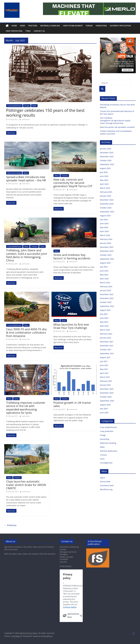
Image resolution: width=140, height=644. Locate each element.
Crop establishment (73, 26)
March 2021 (105, 377)
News (23, 26)
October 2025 (106, 160)
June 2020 (104, 413)
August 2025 (105, 168)
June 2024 (104, 223)
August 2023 (105, 263)
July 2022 (104, 314)
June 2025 (104, 176)
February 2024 (106, 239)
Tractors (33, 26)
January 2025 (106, 196)
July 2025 (104, 172)
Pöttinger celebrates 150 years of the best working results (45, 113)
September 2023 (107, 259)
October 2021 (106, 350)
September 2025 (107, 164)
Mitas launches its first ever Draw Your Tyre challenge (71, 326)
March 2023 (105, 283)
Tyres (28, 31)
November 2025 (107, 156)
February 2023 (106, 286)
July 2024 (104, 220)
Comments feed (107, 485)
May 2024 (104, 227)
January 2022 (106, 338)
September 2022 (107, 306)
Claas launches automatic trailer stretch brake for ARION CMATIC (26, 485)
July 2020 (104, 409)
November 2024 (107, 204)
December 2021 (107, 342)
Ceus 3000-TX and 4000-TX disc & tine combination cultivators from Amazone (27, 332)
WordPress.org (106, 489)
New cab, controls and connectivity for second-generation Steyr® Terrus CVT (73, 183)
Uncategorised (106, 463)
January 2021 (106, 385)
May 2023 (104, 275)
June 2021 (104, 365)
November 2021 (107, 346)
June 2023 (104, 271)
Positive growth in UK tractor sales (72, 404)
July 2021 (104, 361)
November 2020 (107, 393)
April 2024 (104, 231)
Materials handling (50, 26)
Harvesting (101, 26)
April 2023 (104, 279)
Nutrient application (120, 26)
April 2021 (104, 373)
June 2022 (104, 318)
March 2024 (105, 235)
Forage (89, 26)
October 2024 (106, 208)
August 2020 (105, 405)
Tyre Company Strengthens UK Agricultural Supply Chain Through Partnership (115, 121)
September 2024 (107, 212)
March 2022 (105, 330)
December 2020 (107, 389)
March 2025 (105, 188)
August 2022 (105, 310)
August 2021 (105, 357)
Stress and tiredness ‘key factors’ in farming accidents (72, 256)
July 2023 (104, 267)
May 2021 (104, 369)
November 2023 (107, 251)
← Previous (10, 525)
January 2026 (106, 149)
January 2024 (106, 243)
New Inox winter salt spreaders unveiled (117, 127)
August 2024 (105, 216)
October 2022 (106, 302)
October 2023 (106, 255)
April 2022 (104, 326)
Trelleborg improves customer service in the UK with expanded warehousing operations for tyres (26, 408)
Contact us (39, 31)
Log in (103, 478)
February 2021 (106, 381)
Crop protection (14, 31)
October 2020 (106, 397)
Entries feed (105, 482)
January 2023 (106, 290)
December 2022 (107, 294)
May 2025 (104, 180)
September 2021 (107, 353)
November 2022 (107, 298)
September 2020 (107, 401)
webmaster (26, 119)
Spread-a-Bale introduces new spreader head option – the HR (26, 179)
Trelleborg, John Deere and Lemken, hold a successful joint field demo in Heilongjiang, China (27, 255)
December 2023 (107, 247)
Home (14, 26)
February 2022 (106, 334)
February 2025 (106, 192)
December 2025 (107, 153)
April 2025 (104, 184)
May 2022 (104, 322)
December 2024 (107, 200)
